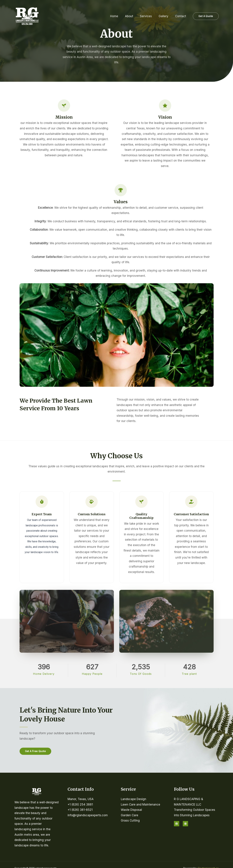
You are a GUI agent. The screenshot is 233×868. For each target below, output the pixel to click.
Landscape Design (134, 799)
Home (119, 16)
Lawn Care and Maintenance (140, 805)
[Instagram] (185, 824)
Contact (181, 16)
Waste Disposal (131, 810)
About (133, 16)
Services (148, 16)
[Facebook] (177, 824)
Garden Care (130, 815)
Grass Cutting (130, 821)
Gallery (165, 16)
